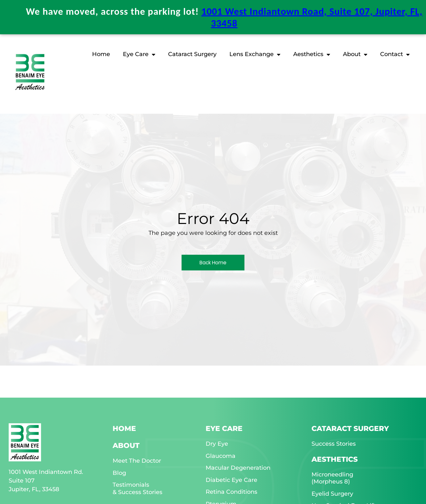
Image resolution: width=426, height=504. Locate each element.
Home (101, 53)
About (355, 54)
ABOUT (126, 445)
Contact (395, 54)
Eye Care (139, 54)
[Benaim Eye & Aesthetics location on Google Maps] (34, 11)
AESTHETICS (335, 458)
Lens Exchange (255, 54)
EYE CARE (224, 428)
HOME (124, 428)
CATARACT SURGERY (350, 428)
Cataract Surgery (192, 53)
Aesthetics (312, 54)
